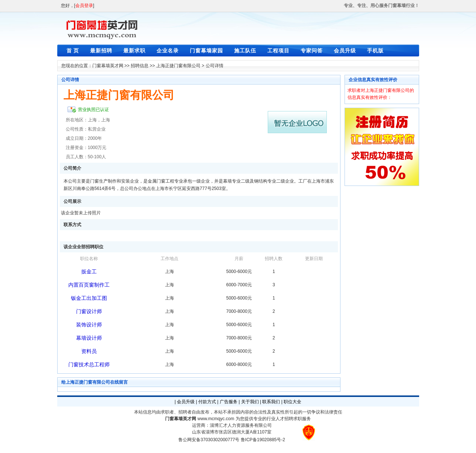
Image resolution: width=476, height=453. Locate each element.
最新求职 (134, 51)
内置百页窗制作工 (89, 285)
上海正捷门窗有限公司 (178, 66)
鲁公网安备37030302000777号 (209, 440)
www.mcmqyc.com (216, 419)
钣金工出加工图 (89, 298)
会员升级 (345, 51)
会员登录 (84, 6)
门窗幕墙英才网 (108, 66)
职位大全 (292, 402)
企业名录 (168, 51)
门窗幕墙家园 (206, 51)
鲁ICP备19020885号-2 (263, 440)
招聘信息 (140, 66)
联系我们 (271, 402)
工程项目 (278, 51)
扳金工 (89, 272)
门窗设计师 (89, 311)
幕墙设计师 (89, 338)
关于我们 (250, 402)
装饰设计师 (89, 325)
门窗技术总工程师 (89, 364)
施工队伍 (245, 51)
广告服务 (229, 402)
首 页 (73, 51)
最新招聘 (101, 51)
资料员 (89, 351)
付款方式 (207, 402)
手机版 (375, 51)
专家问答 (312, 51)
